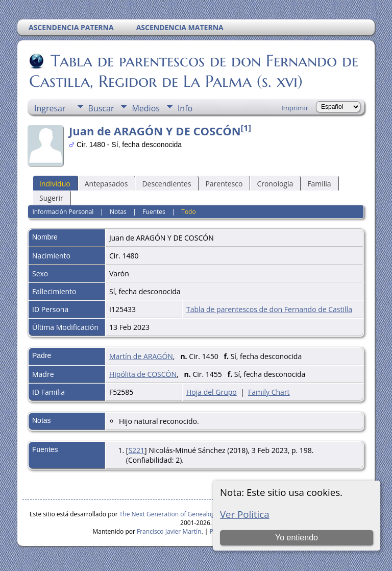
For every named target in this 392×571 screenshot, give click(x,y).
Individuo (55, 184)
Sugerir (51, 198)
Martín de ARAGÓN (141, 356)
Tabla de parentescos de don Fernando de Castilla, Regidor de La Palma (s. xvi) (194, 71)
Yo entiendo (297, 538)
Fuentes (154, 212)
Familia (319, 184)
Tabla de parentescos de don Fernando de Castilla (269, 309)
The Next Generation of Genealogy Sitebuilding (186, 514)
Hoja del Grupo (212, 392)
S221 (136, 450)
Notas (118, 212)
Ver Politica (245, 514)
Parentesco (224, 184)
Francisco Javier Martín (169, 531)
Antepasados (106, 184)
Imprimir (295, 108)
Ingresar (50, 108)
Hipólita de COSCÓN (143, 374)
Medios (145, 108)
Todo (188, 212)
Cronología (275, 184)
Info (185, 108)
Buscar (101, 108)
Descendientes (166, 184)
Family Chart (269, 392)
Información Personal (63, 212)
